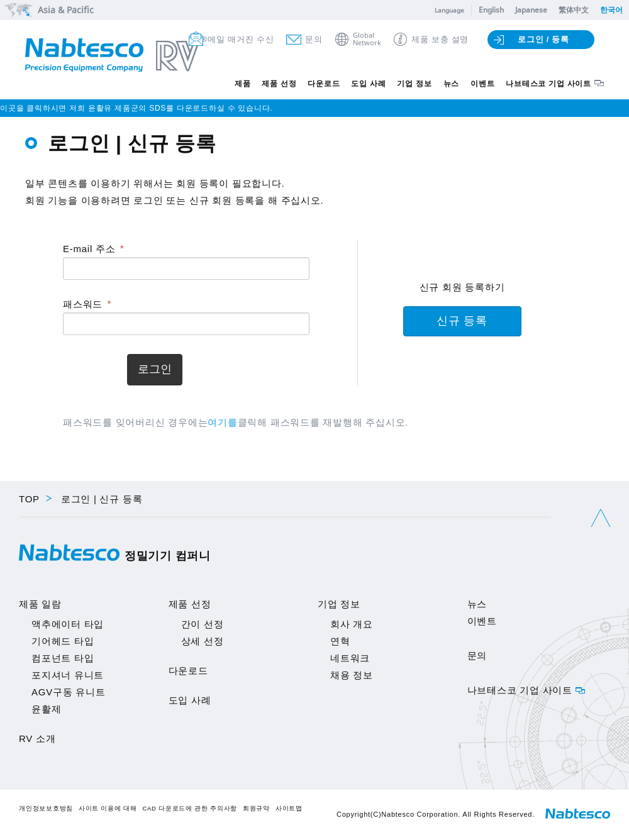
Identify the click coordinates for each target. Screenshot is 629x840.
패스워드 (83, 304)
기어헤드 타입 (63, 641)
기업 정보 (414, 84)
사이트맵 (289, 808)
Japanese (531, 10)
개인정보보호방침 (46, 808)
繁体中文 (574, 10)
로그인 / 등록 (543, 39)
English (491, 10)
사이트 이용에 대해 (108, 808)
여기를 (222, 422)
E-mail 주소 (89, 249)
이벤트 (482, 84)
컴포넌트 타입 (63, 658)
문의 (314, 39)
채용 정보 (352, 675)
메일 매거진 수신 (241, 39)
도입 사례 (368, 84)
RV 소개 (37, 738)
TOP (29, 499)
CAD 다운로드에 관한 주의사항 (190, 808)
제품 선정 (279, 84)
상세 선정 (203, 641)
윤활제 (46, 709)
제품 (243, 84)
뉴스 (452, 84)
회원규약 (256, 808)
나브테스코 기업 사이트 (548, 84)
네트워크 (350, 658)
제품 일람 (40, 604)
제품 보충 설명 (440, 39)
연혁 (340, 641)
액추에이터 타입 (68, 624)
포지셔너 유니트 (68, 675)
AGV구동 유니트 (69, 692)
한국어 (611, 10)
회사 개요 (352, 624)
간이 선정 (203, 624)
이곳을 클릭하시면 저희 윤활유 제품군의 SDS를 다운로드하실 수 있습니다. (136, 108)
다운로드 (324, 84)
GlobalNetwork (367, 39)
